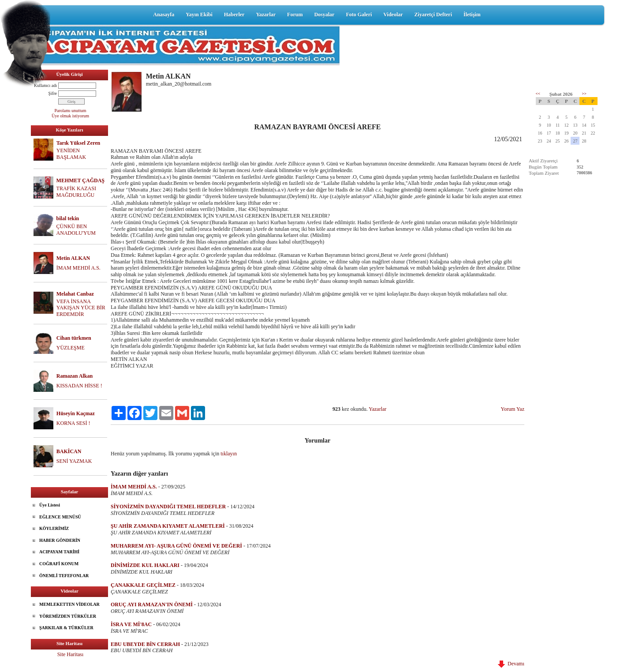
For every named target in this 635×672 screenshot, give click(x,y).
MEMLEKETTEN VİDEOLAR (69, 604)
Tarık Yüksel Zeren (78, 143)
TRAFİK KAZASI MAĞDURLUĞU (76, 192)
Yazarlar (266, 15)
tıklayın (229, 454)
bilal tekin (68, 218)
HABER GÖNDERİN (60, 540)
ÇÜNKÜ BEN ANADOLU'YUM (76, 230)
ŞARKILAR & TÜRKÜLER (66, 628)
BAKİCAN (69, 451)
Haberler (234, 15)
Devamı (511, 664)
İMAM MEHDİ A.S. (78, 268)
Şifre (53, 93)
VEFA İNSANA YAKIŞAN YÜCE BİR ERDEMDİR (81, 308)
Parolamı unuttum (71, 111)
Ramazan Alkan (75, 376)
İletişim (472, 15)
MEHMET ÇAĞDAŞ (80, 180)
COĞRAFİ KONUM (59, 564)
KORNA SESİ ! (73, 423)
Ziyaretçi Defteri (433, 15)
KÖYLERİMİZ (54, 528)
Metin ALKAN (73, 258)
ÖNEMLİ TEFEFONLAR (64, 576)
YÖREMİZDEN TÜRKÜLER (68, 616)
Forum (295, 15)
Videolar (393, 15)
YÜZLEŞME (71, 348)
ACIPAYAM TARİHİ (59, 552)
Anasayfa (164, 15)
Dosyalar (324, 15)
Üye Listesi (50, 505)
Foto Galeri (359, 15)
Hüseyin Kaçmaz (76, 413)
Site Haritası (71, 654)
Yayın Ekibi (199, 15)
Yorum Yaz (513, 409)
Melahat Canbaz (75, 294)
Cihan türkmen (74, 338)
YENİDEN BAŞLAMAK (71, 154)
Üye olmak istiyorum (70, 116)
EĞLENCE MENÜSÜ (60, 517)
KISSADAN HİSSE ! (79, 386)
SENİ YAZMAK (74, 461)
